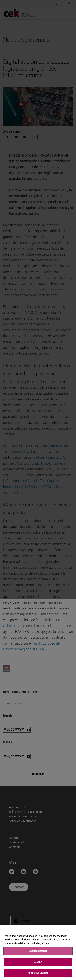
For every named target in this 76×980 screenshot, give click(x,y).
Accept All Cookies (38, 973)
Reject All (38, 962)
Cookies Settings (38, 951)
